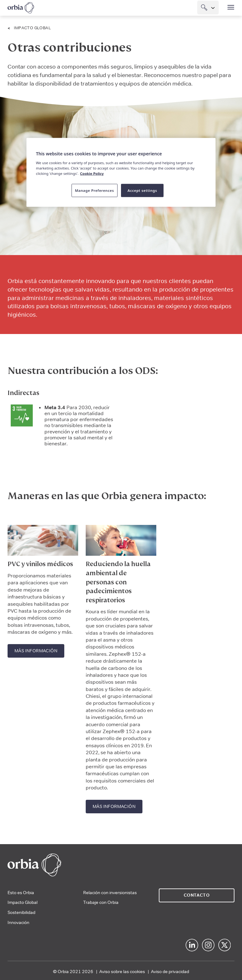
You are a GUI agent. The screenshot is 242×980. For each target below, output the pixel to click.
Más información (36, 651)
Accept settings (142, 190)
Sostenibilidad (21, 912)
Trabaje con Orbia (101, 902)
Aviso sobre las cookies (122, 972)
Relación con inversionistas (110, 893)
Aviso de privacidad (170, 972)
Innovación (18, 922)
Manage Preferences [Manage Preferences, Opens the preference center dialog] (95, 190)
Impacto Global (32, 28)
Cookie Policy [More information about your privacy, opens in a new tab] (92, 173)
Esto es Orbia (21, 893)
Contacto (197, 895)
